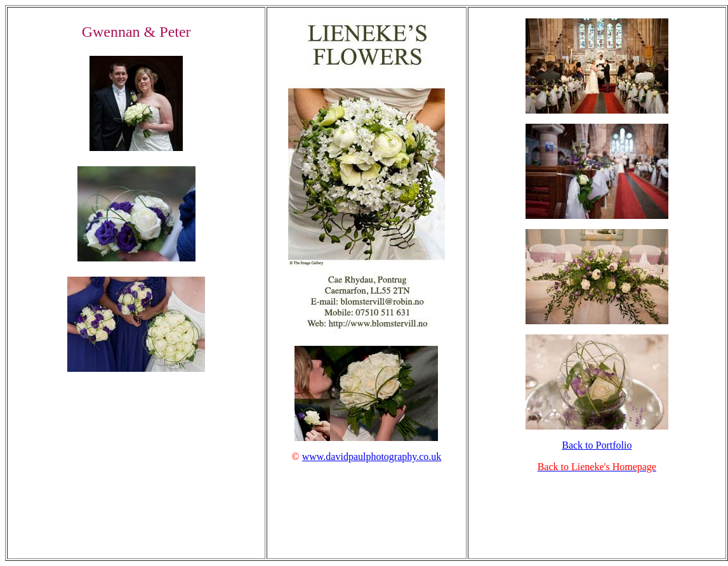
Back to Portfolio (597, 445)
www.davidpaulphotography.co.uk (372, 457)
